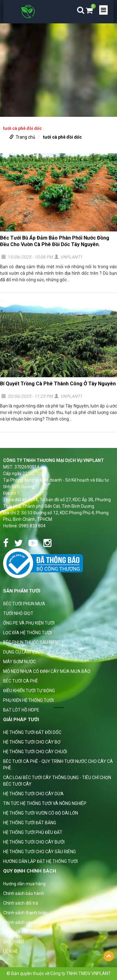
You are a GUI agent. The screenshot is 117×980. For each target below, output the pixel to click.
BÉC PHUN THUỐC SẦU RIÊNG (32, 642)
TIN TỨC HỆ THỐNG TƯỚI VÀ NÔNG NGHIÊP (45, 803)
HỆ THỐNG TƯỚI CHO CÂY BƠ (32, 742)
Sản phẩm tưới (22, 591)
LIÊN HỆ (10, 951)
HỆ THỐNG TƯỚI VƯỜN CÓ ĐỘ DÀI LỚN (41, 813)
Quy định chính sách (30, 871)
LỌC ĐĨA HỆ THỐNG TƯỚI (27, 633)
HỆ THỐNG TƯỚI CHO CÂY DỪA (33, 794)
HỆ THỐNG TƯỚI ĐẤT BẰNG (30, 823)
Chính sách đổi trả (21, 903)
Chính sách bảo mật (23, 932)
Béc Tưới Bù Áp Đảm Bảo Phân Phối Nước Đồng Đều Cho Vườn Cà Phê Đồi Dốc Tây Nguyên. (55, 241)
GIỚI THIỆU (13, 942)
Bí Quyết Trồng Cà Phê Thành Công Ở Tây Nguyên (58, 384)
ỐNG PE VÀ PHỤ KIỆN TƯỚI (29, 623)
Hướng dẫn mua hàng (24, 884)
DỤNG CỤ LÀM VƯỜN (23, 652)
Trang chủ (25, 137)
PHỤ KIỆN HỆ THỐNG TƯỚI (28, 700)
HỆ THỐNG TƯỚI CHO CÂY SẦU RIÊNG (39, 852)
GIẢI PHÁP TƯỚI (21, 720)
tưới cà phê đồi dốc (62, 137)
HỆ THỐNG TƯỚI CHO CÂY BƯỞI (34, 842)
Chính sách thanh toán (25, 913)
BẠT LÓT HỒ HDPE (21, 710)
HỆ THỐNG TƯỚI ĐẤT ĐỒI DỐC (32, 732)
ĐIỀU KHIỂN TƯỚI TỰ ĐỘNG (29, 691)
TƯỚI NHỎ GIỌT (18, 613)
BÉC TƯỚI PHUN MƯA (24, 604)
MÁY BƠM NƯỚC (19, 662)
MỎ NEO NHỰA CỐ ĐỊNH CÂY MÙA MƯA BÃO (47, 671)
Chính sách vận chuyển (25, 922)
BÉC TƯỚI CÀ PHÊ (21, 681)
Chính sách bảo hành (24, 893)
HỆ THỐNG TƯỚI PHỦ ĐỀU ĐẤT (33, 832)
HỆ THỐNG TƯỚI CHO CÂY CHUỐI (35, 752)
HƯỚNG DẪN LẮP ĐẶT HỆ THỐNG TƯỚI (40, 861)
